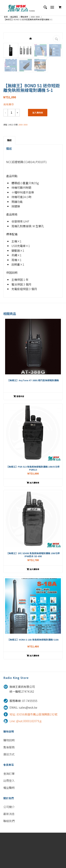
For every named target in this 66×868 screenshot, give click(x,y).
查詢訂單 (9, 809)
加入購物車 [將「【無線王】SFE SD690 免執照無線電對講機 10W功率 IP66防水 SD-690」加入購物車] (33, 604)
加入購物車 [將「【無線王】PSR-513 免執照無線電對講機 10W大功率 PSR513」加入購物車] (33, 518)
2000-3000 (35, 17)
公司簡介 (9, 842)
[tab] (9, 176)
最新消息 (9, 849)
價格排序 (24, 17)
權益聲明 (9, 823)
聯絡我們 (9, 856)
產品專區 (14, 17)
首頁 (6, 17)
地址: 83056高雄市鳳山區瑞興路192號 (33, 750)
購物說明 (9, 776)
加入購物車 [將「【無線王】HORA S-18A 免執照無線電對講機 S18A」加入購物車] (33, 691)
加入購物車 (38, 148)
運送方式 (9, 790)
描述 (9, 176)
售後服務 (9, 783)
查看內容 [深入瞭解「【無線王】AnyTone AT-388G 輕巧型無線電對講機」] (19, 432)
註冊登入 (9, 816)
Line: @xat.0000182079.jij (25, 756)
